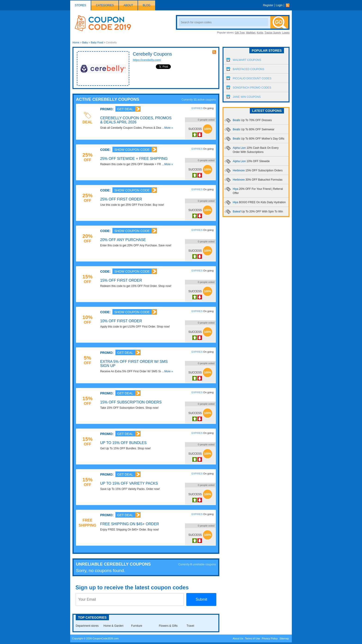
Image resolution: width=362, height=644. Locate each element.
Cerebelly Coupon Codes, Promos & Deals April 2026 (136, 120)
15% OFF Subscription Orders (131, 402)
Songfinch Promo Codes (252, 88)
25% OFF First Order (121, 199)
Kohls (260, 33)
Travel (190, 626)
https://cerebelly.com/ (147, 60)
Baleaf (258, 212)
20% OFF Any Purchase (123, 240)
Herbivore (258, 170)
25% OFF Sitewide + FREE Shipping (134, 159)
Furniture (137, 626)
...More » (167, 128)
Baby (85, 42)
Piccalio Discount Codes (252, 78)
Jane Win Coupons (247, 97)
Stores (80, 5)
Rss (289, 5)
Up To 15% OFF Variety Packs (129, 483)
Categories (105, 5)
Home (76, 42)
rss (214, 52)
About (128, 5)
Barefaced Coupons (249, 69)
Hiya (259, 202)
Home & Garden (113, 626)
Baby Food (97, 42)
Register (268, 5)
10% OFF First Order (121, 321)
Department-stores (87, 626)
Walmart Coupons (247, 60)
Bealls (252, 120)
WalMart (251, 33)
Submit (201, 599)
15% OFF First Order (121, 280)
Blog (146, 5)
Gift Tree (240, 33)
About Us (238, 638)
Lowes (286, 33)
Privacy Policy (270, 638)
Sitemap (284, 638)
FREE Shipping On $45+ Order (130, 524)
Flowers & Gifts (168, 626)
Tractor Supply (273, 33)
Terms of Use (252, 638)
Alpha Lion (251, 161)
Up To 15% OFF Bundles (123, 443)
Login (279, 5)
